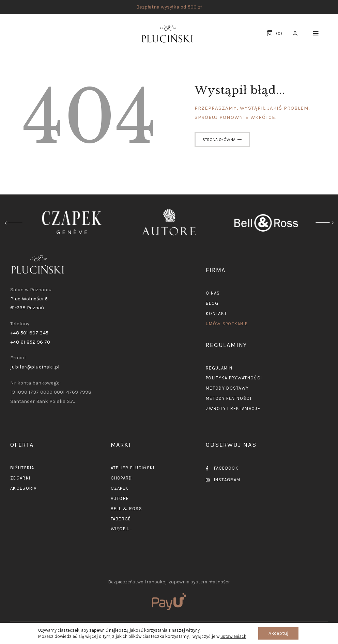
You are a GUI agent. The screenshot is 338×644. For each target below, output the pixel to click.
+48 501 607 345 (29, 333)
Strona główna (219, 140)
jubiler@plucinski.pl (35, 367)
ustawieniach (233, 636)
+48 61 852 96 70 (30, 342)
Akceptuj (278, 633)
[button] (316, 34)
